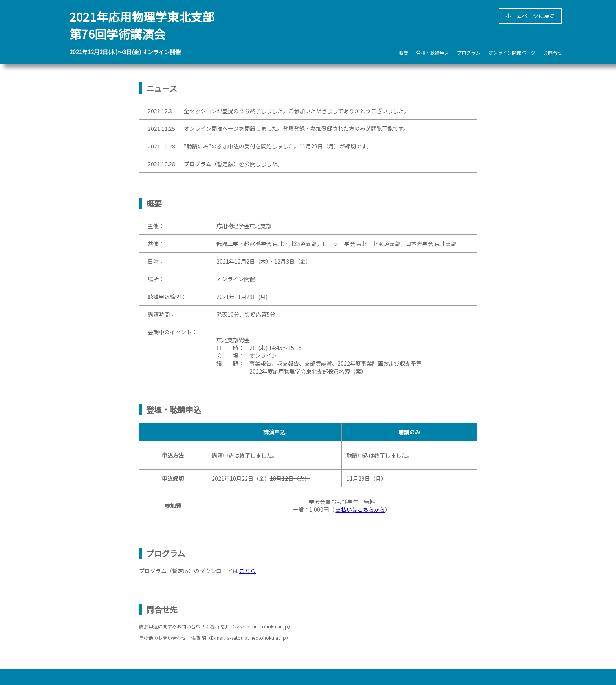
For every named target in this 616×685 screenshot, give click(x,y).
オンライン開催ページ (512, 52)
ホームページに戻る (530, 16)
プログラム (469, 52)
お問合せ (553, 52)
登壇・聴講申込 (433, 52)
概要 (403, 52)
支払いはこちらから (360, 509)
